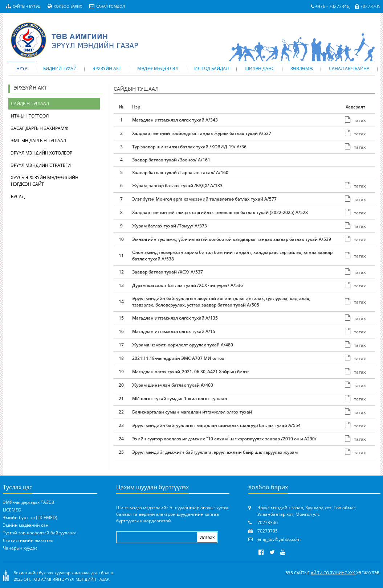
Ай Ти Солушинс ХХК (333, 573)
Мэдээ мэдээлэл (158, 68)
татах (355, 120)
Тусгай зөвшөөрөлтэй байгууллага (40, 533)
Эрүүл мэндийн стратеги (41, 165)
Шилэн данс (260, 68)
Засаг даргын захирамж (40, 128)
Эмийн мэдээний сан (26, 525)
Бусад (18, 196)
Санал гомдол (107, 6)
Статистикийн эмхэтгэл (28, 540)
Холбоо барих (65, 6)
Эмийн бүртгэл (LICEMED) (30, 517)
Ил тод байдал (211, 68)
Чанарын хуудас (20, 548)
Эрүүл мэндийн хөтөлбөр (42, 153)
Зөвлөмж (302, 68)
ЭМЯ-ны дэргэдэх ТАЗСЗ (28, 502)
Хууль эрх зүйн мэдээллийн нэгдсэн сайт (45, 181)
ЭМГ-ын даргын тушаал (38, 141)
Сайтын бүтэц (23, 6)
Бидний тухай (60, 68)
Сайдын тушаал (30, 104)
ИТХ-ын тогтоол (30, 116)
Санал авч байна (349, 68)
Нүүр (22, 68)
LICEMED (12, 510)
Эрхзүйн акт (107, 68)
